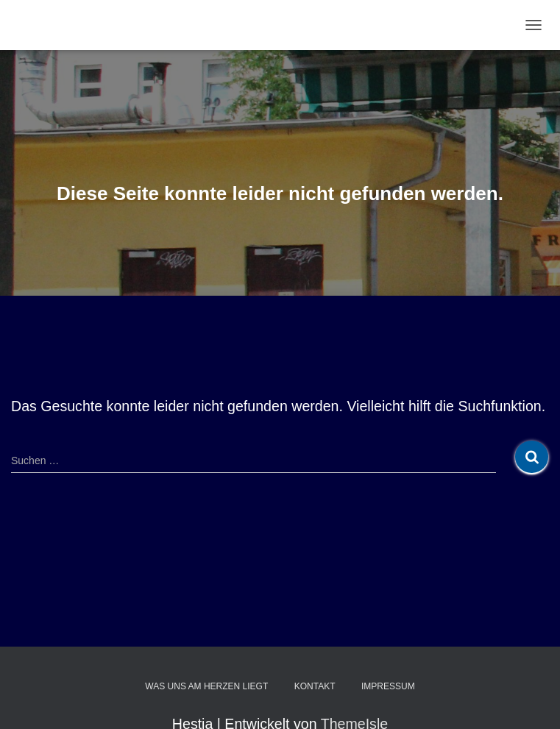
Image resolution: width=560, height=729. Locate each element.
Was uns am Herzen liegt (206, 686)
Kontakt (315, 686)
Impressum (388, 686)
